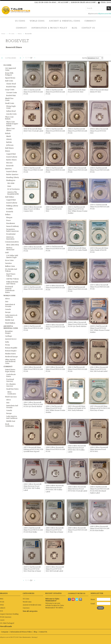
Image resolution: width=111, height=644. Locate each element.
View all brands (6, 626)
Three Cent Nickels (9, 118)
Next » (35, 58)
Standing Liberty (13, 177)
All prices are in (105, 14)
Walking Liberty (12, 206)
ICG (1, 611)
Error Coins (9, 260)
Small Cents (10, 103)
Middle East (10, 320)
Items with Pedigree (9, 74)
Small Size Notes (12, 389)
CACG (2, 620)
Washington (11, 180)
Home (3, 34)
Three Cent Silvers (10, 130)
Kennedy (10, 212)
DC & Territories (13, 189)
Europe (8, 312)
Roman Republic (11, 348)
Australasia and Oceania (12, 407)
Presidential (11, 234)
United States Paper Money (10, 371)
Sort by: (85, 58)
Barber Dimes (11, 160)
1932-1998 (11, 183)
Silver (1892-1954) (13, 245)
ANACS (3, 608)
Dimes (20, 34)
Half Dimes (9, 148)
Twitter (77, 599)
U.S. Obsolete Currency (11, 385)
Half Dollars (10, 197)
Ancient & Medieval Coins (65, 21)
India (7, 342)
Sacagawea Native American (12, 230)
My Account (63, 2)
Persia (7, 345)
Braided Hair (11, 87)
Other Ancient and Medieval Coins (10, 361)
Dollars (8, 215)
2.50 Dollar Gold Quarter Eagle (12, 256)
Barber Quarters (12, 175)
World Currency (11, 397)
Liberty (9, 139)
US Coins (20, 21)
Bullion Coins (10, 266)
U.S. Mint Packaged (7, 623)
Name (93, 599)
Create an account (88, 2)
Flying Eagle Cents (11, 107)
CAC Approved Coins (10, 69)
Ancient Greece (11, 339)
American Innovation (10, 238)
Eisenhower (11, 223)
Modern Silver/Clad (10, 249)
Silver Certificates (12, 393)
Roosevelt (10, 166)
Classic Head (11, 84)
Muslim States (10, 354)
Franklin (9, 209)
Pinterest (73, 599)
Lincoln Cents (11, 114)
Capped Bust (11, 154)
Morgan (9, 218)
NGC (2, 599)
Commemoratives (12, 242)
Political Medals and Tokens (12, 283)
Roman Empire (11, 351)
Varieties (8, 263)
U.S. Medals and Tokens (11, 270)
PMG (2, 605)
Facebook (69, 599)
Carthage (9, 336)
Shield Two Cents (9, 99)
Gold (7, 253)
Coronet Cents (12, 93)
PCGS (2, 602)
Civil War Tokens (12, 279)
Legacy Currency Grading (9, 614)
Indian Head (11, 111)
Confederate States (11, 375)
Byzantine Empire (9, 332)
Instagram (81, 599)
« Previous (24, 58)
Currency (90, 21)
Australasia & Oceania (10, 305)
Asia (7, 302)
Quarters (8, 169)
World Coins (37, 21)
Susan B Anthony (13, 226)
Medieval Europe (11, 357)
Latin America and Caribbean (12, 417)
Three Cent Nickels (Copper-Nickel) (12, 124)
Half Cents (9, 81)
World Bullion (10, 323)
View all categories (30, 611)
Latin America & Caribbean (11, 316)
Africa (7, 299)
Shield (9, 136)
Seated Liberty (12, 157)
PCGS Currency (6, 617)
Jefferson (10, 145)
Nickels (8, 133)
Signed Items (10, 78)
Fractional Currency (10, 380)
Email (93, 604)
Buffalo (9, 142)
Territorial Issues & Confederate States (10, 290)
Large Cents (10, 90)
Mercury (9, 163)
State (9, 186)
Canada (8, 309)
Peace (8, 220)
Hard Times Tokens (11, 275)
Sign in (74, 2)
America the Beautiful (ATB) (13, 193)
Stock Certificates (9, 425)
